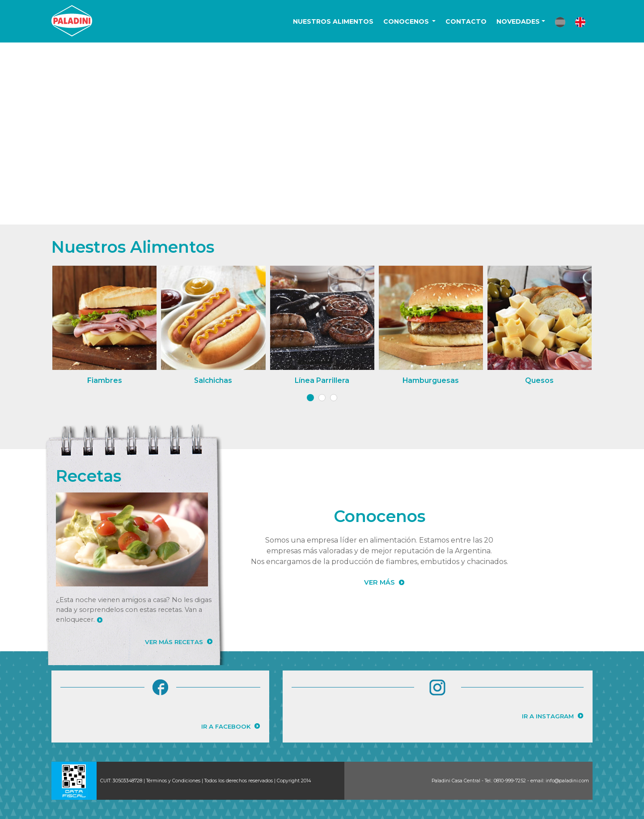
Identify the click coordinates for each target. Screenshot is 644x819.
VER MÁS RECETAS (174, 642)
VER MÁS (379, 582)
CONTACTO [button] (466, 21)
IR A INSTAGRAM (548, 716)
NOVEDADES (518, 21)
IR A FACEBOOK (226, 726)
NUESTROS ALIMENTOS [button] (333, 21)
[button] (560, 22)
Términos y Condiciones (173, 781)
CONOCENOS (407, 21)
